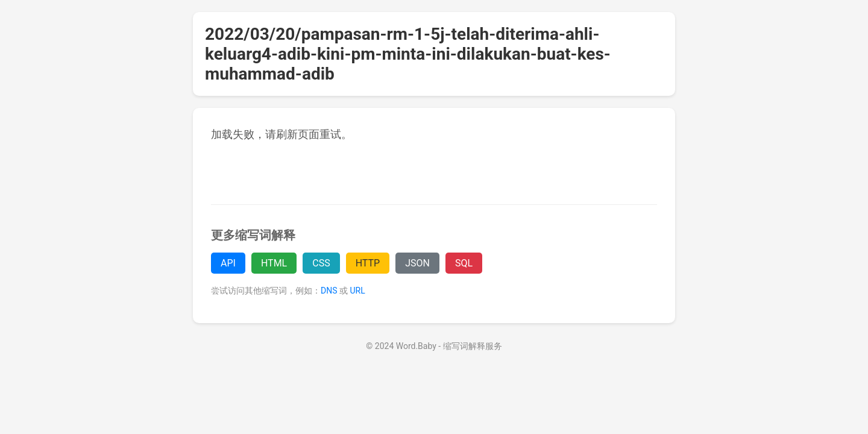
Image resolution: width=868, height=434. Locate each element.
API (228, 263)
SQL (464, 263)
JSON (417, 263)
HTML (274, 263)
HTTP (368, 263)
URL (357, 291)
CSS (321, 263)
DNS (329, 291)
